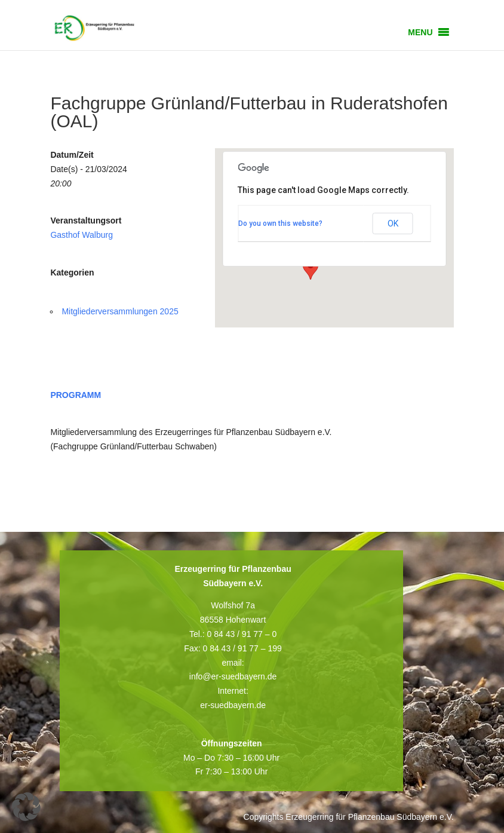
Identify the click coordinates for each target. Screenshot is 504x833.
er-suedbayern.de (233, 705)
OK (393, 223)
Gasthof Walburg (82, 235)
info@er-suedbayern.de (233, 676)
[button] (420, 32)
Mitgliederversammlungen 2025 (120, 311)
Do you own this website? (280, 223)
